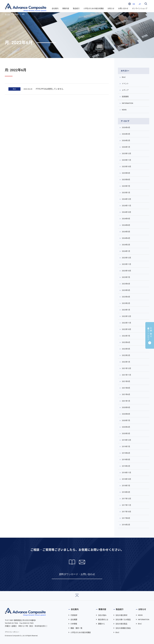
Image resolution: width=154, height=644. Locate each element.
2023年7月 (126, 277)
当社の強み (102, 615)
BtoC (14, 89)
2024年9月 (126, 219)
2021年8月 (126, 388)
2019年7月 (126, 446)
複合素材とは (103, 619)
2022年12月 (126, 316)
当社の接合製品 (121, 624)
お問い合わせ (123, 8)
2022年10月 (126, 329)
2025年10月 (126, 167)
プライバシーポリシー (12, 632)
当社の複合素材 (121, 615)
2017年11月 (126, 505)
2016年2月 (126, 525)
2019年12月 (126, 440)
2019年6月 (126, 453)
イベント (125, 84)
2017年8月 (126, 518)
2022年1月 (126, 362)
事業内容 (66, 8)
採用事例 (125, 97)
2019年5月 (126, 460)
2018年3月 (126, 492)
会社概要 (74, 619)
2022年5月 (126, 349)
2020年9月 (126, 407)
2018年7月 (126, 486)
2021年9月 (126, 381)
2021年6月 (126, 394)
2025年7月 (126, 186)
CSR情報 (74, 624)
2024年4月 (126, 238)
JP (140, 4)
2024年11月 (126, 206)
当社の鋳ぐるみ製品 (123, 619)
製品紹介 (76, 8)
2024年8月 (126, 225)
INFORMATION (127, 103)
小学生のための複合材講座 (94, 8)
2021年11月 (126, 375)
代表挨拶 (74, 615)
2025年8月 (126, 180)
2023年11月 (126, 264)
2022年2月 (126, 355)
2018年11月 (126, 473)
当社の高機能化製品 (123, 628)
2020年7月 (126, 420)
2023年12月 (126, 258)
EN (134, 4)
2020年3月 (126, 433)
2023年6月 (126, 284)
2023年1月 (126, 310)
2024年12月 (126, 199)
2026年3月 (126, 134)
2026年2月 (126, 140)
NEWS (124, 110)
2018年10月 (126, 479)
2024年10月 (126, 212)
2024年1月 (126, 251)
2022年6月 (126, 342)
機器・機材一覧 (76, 628)
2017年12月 (126, 499)
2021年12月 (126, 368)
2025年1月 (126, 193)
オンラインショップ (140, 8)
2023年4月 (126, 297)
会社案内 (55, 8)
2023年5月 (126, 290)
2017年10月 (126, 512)
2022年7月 (126, 336)
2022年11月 (126, 323)
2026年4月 (126, 127)
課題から (101, 624)
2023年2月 (126, 303)
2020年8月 (126, 414)
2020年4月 (126, 427)
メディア (125, 90)
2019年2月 (126, 466)
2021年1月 (126, 401)
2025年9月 (126, 173)
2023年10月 (126, 271)
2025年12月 (126, 153)
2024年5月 (126, 232)
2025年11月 (126, 160)
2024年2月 (126, 245)
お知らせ (111, 8)
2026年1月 (126, 147)
